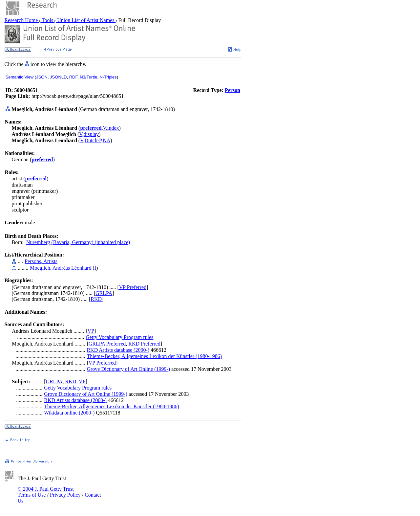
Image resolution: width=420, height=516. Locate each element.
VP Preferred (133, 287)
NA (106, 140)
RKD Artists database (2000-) (118, 350)
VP (91, 331)
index (113, 128)
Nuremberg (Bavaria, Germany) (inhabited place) (78, 242)
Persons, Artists (41, 261)
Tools (47, 20)
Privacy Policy (65, 495)
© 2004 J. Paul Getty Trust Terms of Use (46, 492)
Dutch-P (93, 140)
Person (232, 90)
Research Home (22, 20)
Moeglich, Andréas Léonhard (61, 268)
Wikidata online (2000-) (69, 413)
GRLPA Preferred (107, 344)
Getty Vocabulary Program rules (119, 337)
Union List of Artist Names (86, 20)
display (91, 134)
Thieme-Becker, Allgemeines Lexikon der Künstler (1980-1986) (154, 356)
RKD (96, 299)
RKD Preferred (144, 344)
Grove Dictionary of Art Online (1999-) (128, 369)
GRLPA (104, 293)
